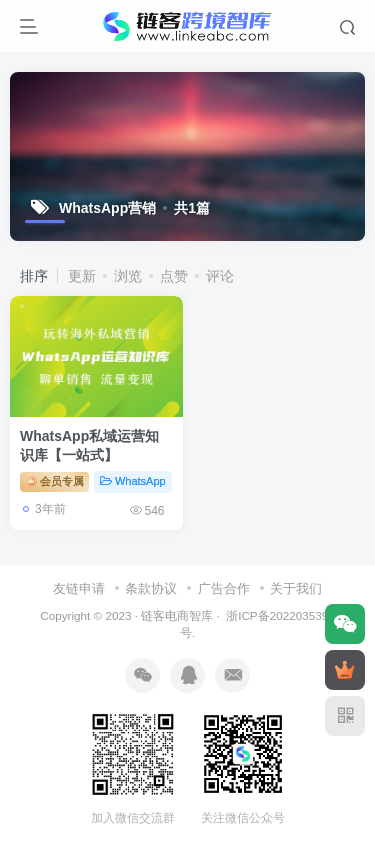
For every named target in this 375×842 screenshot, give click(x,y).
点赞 (174, 276)
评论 (220, 276)
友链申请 (79, 588)
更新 (82, 276)
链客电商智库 (177, 615)
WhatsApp (133, 481)
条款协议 (151, 588)
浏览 (128, 276)
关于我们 (296, 588)
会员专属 (54, 481)
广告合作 (224, 588)
